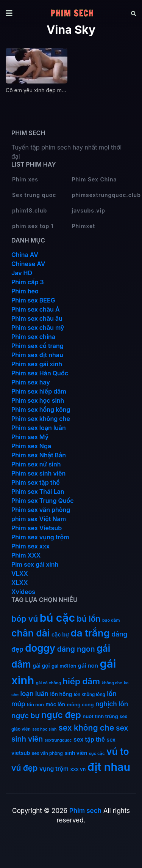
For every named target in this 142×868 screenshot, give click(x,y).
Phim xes (25, 179)
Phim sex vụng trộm (40, 537)
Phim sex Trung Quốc (43, 501)
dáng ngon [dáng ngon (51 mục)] (76, 649)
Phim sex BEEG (33, 300)
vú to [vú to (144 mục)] (118, 751)
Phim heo (25, 291)
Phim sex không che (41, 419)
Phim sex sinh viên (38, 473)
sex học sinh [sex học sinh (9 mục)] (44, 729)
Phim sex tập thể (36, 482)
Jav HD (22, 273)
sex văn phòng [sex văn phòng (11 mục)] (47, 753)
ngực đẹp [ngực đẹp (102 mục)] (61, 715)
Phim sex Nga (31, 446)
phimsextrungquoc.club (101, 195)
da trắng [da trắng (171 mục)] (90, 633)
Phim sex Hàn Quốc (40, 373)
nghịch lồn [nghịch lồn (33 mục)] (112, 704)
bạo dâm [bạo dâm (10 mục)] (111, 620)
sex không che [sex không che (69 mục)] (86, 728)
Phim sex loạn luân (39, 428)
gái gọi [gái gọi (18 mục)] (41, 666)
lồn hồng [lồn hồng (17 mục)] (61, 694)
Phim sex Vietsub (37, 528)
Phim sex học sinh (38, 400)
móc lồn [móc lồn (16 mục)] (55, 704)
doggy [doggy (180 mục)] (40, 648)
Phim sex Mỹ (30, 437)
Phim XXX (26, 555)
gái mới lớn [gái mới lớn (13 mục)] (64, 666)
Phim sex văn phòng (41, 510)
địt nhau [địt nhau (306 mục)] (109, 767)
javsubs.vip (89, 210)
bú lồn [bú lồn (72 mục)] (89, 619)
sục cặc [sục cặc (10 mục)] (97, 753)
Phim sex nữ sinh (36, 464)
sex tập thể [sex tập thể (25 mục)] (89, 740)
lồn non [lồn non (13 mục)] (35, 705)
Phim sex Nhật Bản (39, 455)
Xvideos (23, 592)
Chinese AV (28, 264)
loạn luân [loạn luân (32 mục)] (34, 694)
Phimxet (84, 226)
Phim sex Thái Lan (38, 491)
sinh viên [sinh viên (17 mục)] (76, 753)
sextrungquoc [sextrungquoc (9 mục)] (58, 740)
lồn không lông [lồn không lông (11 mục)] (90, 695)
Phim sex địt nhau (37, 355)
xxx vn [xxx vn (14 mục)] (78, 769)
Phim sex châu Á (36, 309)
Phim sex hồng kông (41, 410)
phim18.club (30, 210)
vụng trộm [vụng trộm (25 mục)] (54, 769)
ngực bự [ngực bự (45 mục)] (26, 716)
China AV (25, 255)
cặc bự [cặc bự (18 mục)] (60, 634)
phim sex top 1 (33, 226)
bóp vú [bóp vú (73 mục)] (25, 619)
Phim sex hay (31, 382)
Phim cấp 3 (28, 282)
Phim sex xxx (30, 546)
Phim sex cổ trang (37, 346)
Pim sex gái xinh (35, 564)
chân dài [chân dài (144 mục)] (31, 633)
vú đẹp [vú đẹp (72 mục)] (25, 768)
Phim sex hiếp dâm (39, 391)
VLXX (20, 573)
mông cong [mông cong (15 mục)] (80, 704)
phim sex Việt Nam (39, 519)
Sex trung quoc (34, 195)
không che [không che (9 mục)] (112, 683)
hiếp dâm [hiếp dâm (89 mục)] (81, 681)
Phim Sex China (94, 179)
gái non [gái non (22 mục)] (88, 666)
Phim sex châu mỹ (38, 328)
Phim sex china (33, 337)
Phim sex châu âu (37, 318)
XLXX (20, 583)
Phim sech (85, 811)
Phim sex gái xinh (37, 364)
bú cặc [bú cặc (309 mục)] (57, 618)
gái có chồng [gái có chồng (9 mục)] (48, 683)
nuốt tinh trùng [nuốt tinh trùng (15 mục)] (100, 716)
